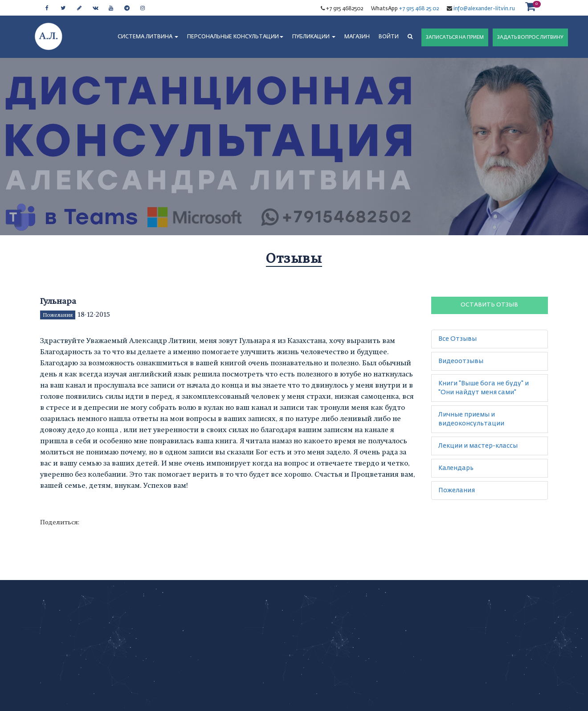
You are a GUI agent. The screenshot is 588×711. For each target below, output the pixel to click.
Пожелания (58, 315)
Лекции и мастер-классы (478, 446)
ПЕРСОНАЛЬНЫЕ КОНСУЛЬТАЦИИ (235, 37)
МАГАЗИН (357, 37)
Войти (389, 37)
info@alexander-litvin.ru (484, 9)
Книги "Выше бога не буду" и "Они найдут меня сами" (484, 388)
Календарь (456, 468)
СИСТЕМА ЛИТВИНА (148, 37)
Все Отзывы (457, 339)
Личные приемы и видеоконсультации (471, 419)
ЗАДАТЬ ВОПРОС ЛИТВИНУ (530, 37)
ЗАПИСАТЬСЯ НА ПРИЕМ (455, 37)
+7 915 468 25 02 (419, 9)
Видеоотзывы (461, 361)
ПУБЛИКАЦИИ (314, 37)
